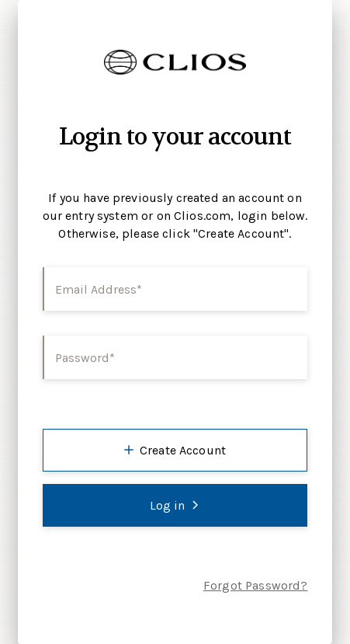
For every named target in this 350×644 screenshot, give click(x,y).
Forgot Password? (255, 585)
